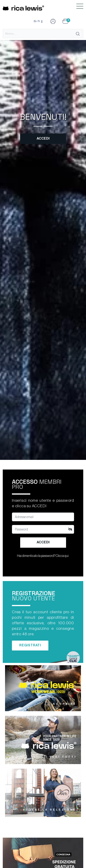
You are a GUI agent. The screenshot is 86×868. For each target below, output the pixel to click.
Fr (39, 21)
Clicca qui (62, 556)
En (35, 21)
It (42, 21)
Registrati (30, 645)
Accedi (43, 139)
